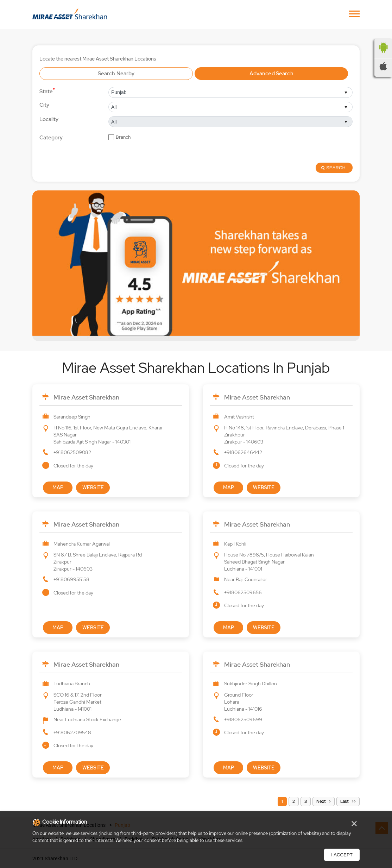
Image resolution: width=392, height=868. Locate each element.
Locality (49, 119)
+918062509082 (72, 452)
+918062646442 (243, 452)
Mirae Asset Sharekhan (86, 397)
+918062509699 (243, 719)
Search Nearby (116, 74)
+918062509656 (243, 592)
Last (344, 801)
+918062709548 (72, 732)
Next (321, 801)
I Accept (342, 855)
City (44, 105)
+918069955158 (71, 579)
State (47, 91)
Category (51, 138)
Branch (123, 137)
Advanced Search (271, 74)
